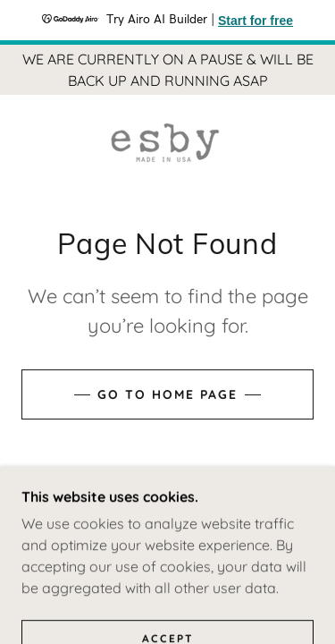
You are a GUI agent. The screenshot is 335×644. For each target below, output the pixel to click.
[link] (167, 143)
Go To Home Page (167, 394)
